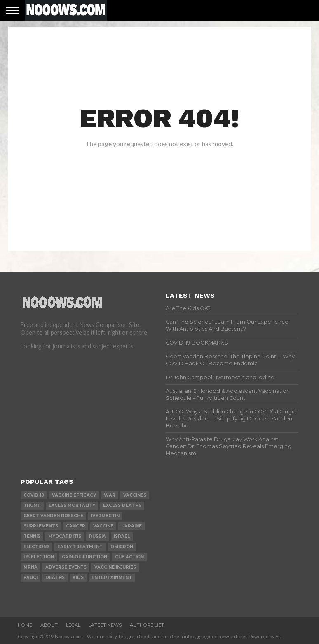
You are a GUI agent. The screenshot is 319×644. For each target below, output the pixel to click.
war (110, 495)
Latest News (105, 625)
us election (39, 557)
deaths (55, 577)
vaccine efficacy (74, 495)
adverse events (66, 567)
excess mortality (72, 505)
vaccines (135, 495)
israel (122, 536)
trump (32, 505)
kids (78, 577)
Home (25, 625)
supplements (41, 526)
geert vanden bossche (53, 516)
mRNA (30, 567)
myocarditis (65, 536)
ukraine (131, 526)
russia (97, 536)
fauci (30, 577)
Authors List (147, 625)
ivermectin (105, 516)
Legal (73, 625)
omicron (122, 547)
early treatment (80, 547)
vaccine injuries (115, 567)
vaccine (103, 526)
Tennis (32, 536)
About (49, 625)
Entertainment (112, 577)
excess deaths (122, 505)
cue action (129, 557)
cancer (76, 526)
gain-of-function (84, 557)
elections (36, 547)
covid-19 (34, 495)
